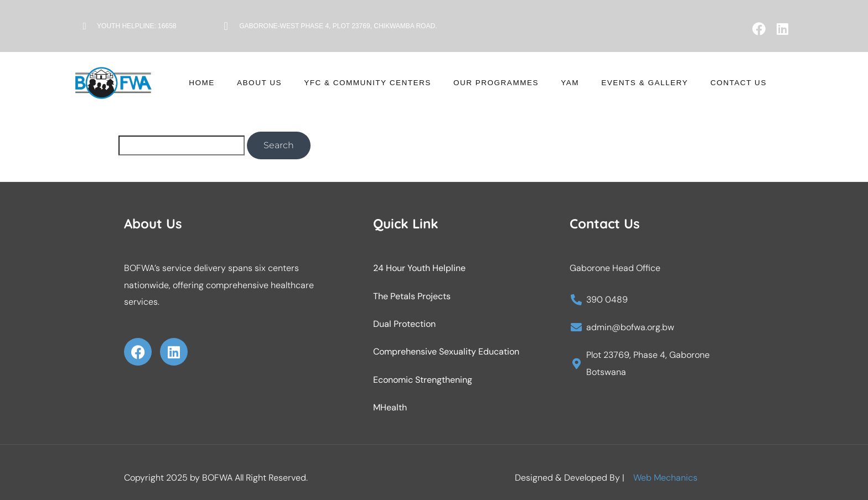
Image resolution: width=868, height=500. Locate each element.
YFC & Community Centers (383, 83)
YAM (556, 83)
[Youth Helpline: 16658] (84, 26)
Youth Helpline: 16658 (136, 26)
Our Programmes (494, 83)
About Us (290, 83)
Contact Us (700, 83)
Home (242, 83)
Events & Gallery (619, 83)
